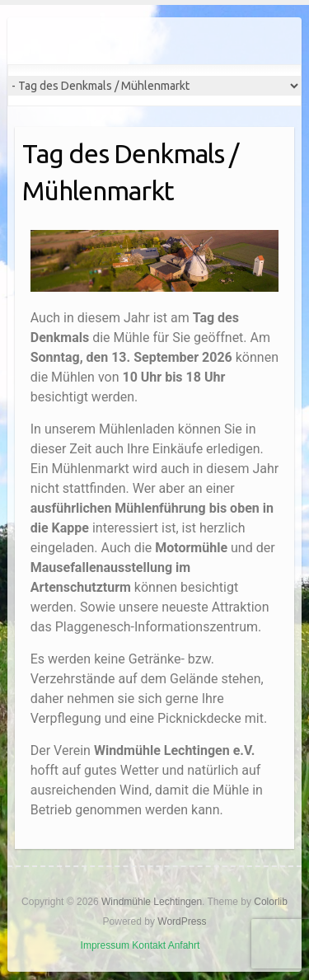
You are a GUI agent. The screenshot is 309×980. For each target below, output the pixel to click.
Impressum (105, 945)
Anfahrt (184, 945)
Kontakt (149, 945)
